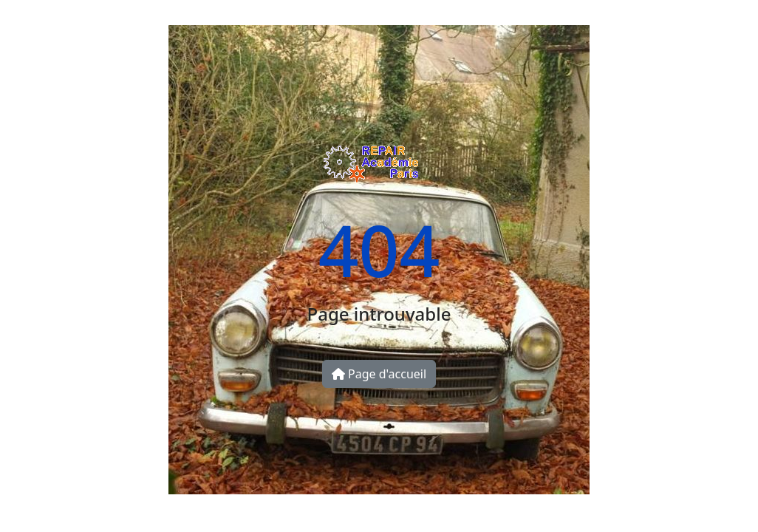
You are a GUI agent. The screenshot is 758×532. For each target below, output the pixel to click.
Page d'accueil (379, 374)
